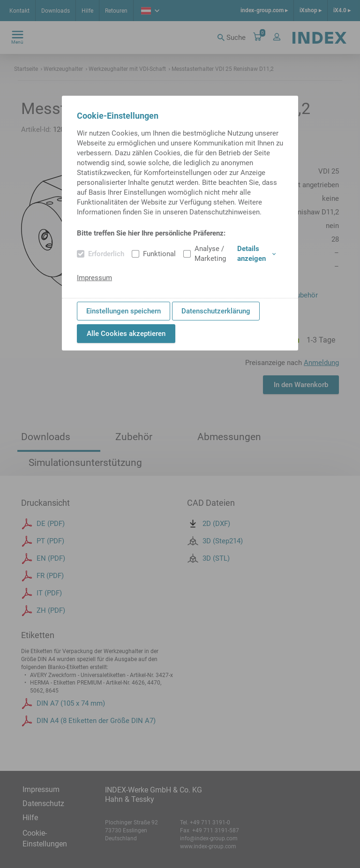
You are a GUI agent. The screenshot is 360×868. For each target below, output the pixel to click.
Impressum (94, 278)
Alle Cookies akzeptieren (126, 334)
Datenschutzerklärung (216, 311)
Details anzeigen (256, 254)
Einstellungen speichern (124, 311)
